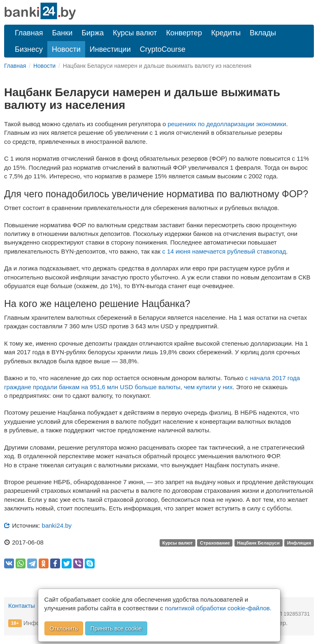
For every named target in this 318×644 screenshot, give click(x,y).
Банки (63, 33)
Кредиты (226, 33)
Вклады (263, 33)
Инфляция (299, 543)
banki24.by (57, 525)
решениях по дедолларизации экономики (227, 124)
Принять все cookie (116, 628)
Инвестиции (110, 49)
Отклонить (64, 628)
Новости (66, 49)
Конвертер (184, 33)
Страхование (215, 543)
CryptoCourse (163, 49)
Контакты (22, 606)
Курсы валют (135, 33)
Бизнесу (29, 49)
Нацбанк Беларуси (258, 543)
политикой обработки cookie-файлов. (218, 608)
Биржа (93, 33)
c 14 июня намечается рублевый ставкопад (224, 251)
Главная (29, 33)
